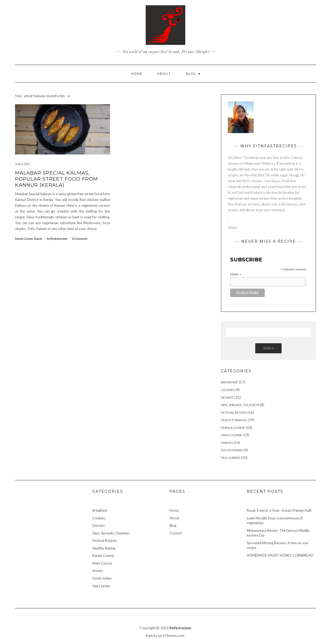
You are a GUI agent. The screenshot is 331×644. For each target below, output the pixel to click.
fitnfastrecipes (180, 628)
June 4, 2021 (23, 164)
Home (137, 74)
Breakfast (230, 382)
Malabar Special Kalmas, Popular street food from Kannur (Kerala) (56, 179)
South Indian (232, 450)
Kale (149, 636)
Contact (176, 533)
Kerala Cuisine (24, 239)
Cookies (228, 390)
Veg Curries (231, 458)
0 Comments (80, 239)
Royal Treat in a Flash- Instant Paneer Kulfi (279, 510)
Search (268, 348)
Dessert (227, 398)
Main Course (231, 435)
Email (236, 275)
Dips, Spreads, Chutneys (240, 405)
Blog (193, 74)
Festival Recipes (234, 413)
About (164, 74)
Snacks (38, 239)
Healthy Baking (234, 420)
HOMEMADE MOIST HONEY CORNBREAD (280, 555)
